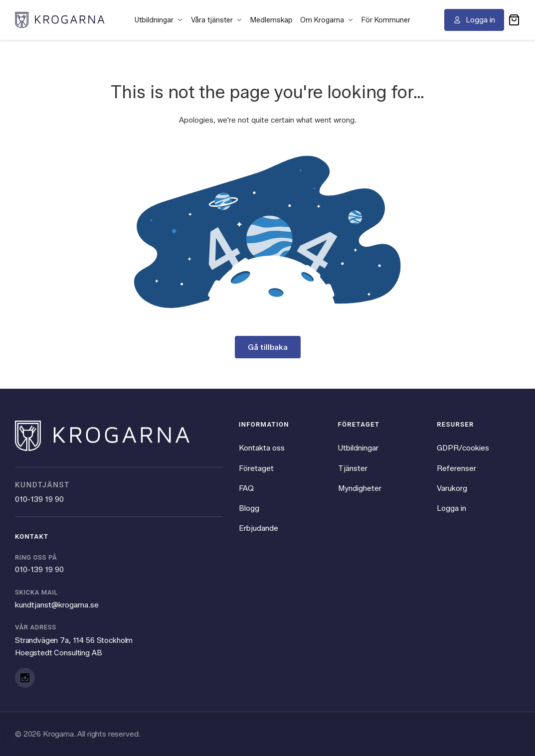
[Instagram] (25, 678)
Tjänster (353, 468)
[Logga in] (474, 20)
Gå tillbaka (268, 347)
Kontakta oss (262, 448)
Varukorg (452, 488)
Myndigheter (360, 488)
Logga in (451, 508)
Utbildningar (358, 448)
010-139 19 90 (39, 499)
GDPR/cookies (463, 448)
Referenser (456, 468)
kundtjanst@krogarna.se (57, 605)
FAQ (246, 488)
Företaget (256, 468)
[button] (514, 20)
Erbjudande (259, 528)
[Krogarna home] (60, 20)
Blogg (249, 508)
